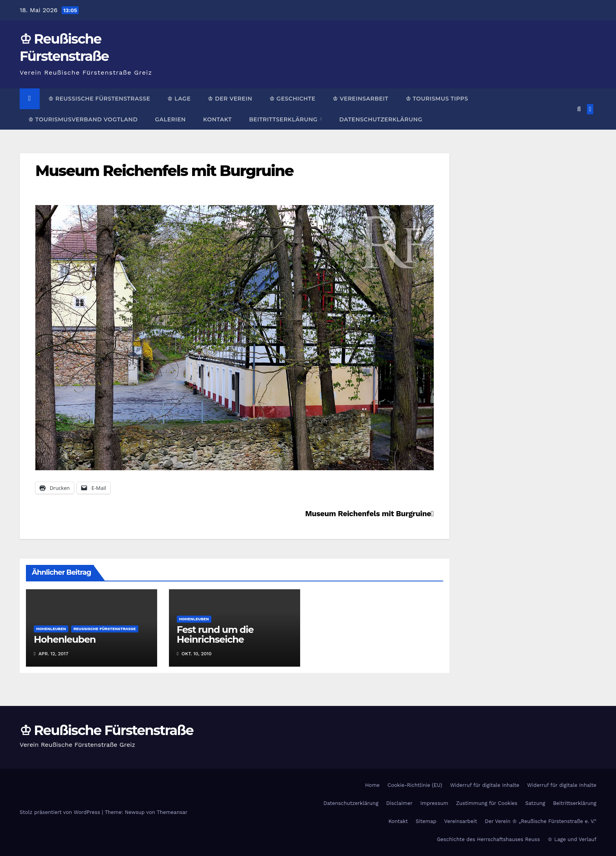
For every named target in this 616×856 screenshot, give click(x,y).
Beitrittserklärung (284, 119)
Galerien (170, 119)
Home (372, 785)
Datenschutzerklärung (380, 119)
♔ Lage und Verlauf (572, 839)
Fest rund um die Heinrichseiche (215, 634)
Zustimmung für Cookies (487, 803)
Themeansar (172, 812)
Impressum (434, 803)
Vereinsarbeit (461, 821)
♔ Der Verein (230, 99)
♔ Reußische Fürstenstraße (99, 99)
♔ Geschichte (292, 99)
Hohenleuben (51, 629)
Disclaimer (399, 803)
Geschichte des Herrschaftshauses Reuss (488, 839)
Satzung (535, 803)
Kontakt (217, 119)
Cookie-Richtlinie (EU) (415, 785)
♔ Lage (179, 99)
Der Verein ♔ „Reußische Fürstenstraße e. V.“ (541, 821)
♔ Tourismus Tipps (437, 99)
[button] (579, 109)
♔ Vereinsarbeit (361, 99)
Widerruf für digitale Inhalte (485, 785)
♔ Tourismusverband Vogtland (83, 119)
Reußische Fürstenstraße (105, 629)
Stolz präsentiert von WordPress (61, 812)
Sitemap (426, 821)
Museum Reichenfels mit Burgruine (164, 171)
